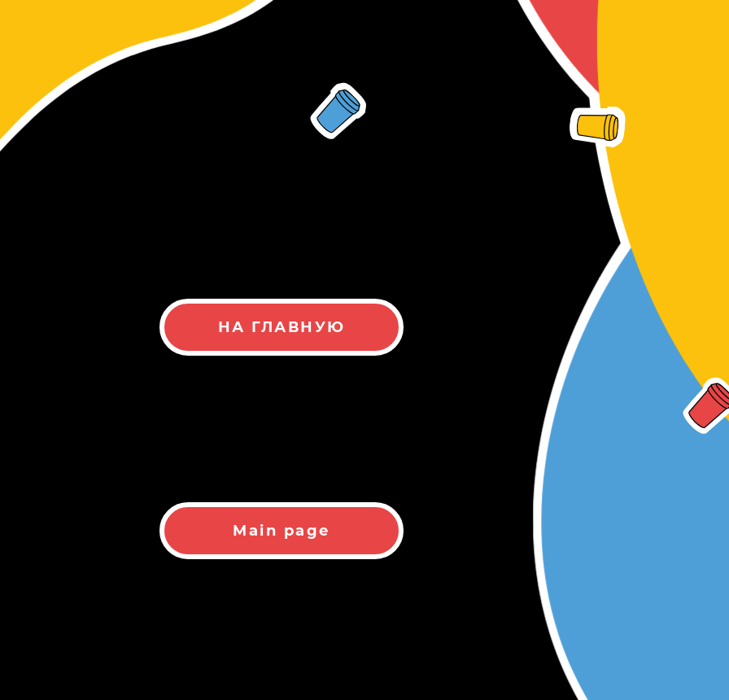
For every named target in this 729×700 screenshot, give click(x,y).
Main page (282, 531)
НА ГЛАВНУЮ (282, 327)
